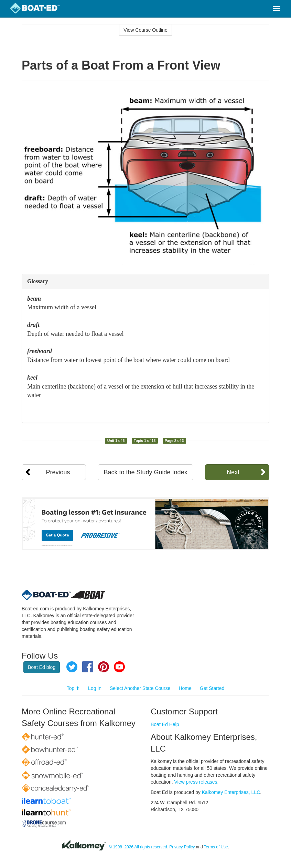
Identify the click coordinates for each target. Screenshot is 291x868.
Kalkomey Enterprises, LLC (231, 792)
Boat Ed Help (165, 724)
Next (233, 472)
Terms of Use (216, 847)
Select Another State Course (140, 688)
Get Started (212, 688)
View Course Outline (145, 30)
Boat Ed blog (42, 667)
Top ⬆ (73, 688)
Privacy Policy (182, 847)
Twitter (72, 667)
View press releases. (197, 782)
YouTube (119, 667)
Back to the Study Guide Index (145, 472)
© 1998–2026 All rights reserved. (138, 847)
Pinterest (104, 667)
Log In (95, 688)
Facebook (88, 667)
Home (185, 688)
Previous (58, 472)
